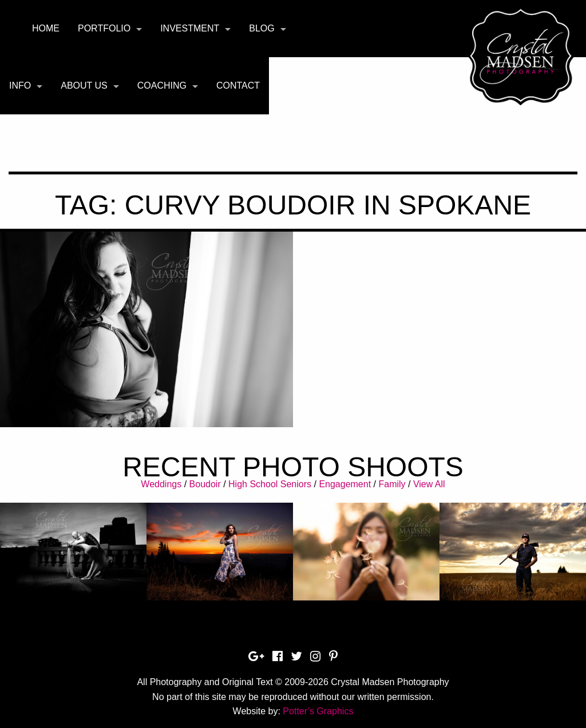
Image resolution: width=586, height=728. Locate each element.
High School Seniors (270, 484)
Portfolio (104, 28)
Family (392, 484)
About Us (84, 85)
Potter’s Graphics (318, 711)
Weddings (161, 484)
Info (20, 85)
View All (429, 484)
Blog (262, 28)
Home (46, 28)
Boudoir (205, 484)
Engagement (345, 484)
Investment (190, 28)
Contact (238, 85)
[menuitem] (46, 29)
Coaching (162, 85)
